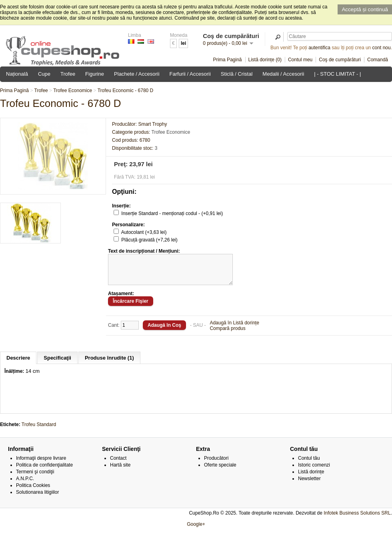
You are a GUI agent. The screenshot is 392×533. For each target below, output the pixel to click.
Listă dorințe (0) (265, 60)
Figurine (95, 74)
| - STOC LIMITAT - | (337, 74)
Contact (118, 464)
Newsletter (309, 485)
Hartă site (120, 471)
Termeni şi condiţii (35, 478)
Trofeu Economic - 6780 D (126, 91)
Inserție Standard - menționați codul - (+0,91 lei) (172, 213)
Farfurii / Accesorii (190, 74)
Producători (216, 464)
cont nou (382, 48)
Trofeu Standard (39, 430)
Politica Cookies (33, 491)
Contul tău (309, 464)
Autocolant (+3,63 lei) (144, 232)
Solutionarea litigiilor (37, 498)
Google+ (196, 530)
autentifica (319, 48)
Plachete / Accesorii (137, 74)
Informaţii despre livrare (41, 464)
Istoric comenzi (314, 471)
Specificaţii (57, 364)
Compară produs (227, 334)
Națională (17, 74)
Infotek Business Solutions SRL (357, 519)
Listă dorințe (311, 478)
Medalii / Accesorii (283, 74)
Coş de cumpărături (340, 60)
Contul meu (300, 60)
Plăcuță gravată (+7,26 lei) (149, 240)
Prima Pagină (227, 60)
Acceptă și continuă (365, 9)
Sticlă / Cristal (237, 74)
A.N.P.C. (25, 485)
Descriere (18, 364)
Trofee (68, 74)
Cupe (44, 74)
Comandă (378, 60)
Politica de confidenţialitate (44, 471)
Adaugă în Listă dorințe (234, 329)
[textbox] (340, 36)
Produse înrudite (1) (109, 364)
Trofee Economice (73, 91)
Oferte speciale (220, 471)
